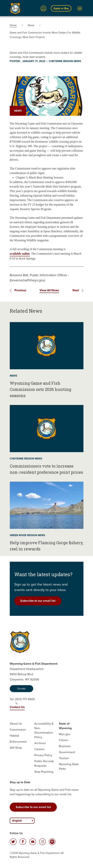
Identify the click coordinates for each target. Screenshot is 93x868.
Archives (40, 743)
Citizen (64, 740)
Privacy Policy (43, 755)
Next (76, 290)
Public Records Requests (44, 763)
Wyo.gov (65, 734)
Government (67, 752)
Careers (39, 749)
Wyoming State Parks (69, 766)
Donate (21, 689)
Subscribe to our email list (38, 601)
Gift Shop (16, 748)
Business (65, 746)
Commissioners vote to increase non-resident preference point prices (46, 469)
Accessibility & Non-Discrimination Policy (44, 730)
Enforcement (18, 742)
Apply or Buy (61, 8)
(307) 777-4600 (25, 701)
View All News (49, 290)
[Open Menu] (80, 8)
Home (13, 25)
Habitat (14, 736)
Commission (18, 730)
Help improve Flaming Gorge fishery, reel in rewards (47, 546)
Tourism (64, 758)
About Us (16, 724)
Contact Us (17, 707)
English (17, 821)
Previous (20, 290)
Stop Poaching (44, 772)
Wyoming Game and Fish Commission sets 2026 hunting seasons (40, 389)
